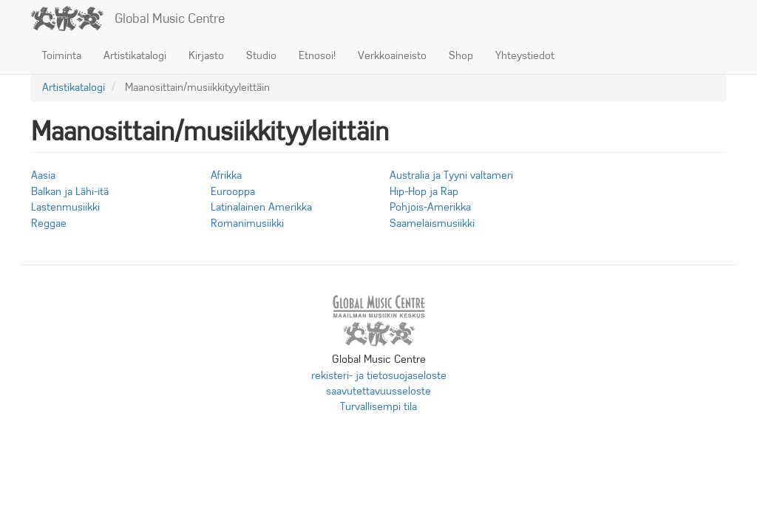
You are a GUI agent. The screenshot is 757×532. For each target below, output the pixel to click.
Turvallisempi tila (378, 406)
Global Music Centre (170, 18)
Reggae (49, 223)
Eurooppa (233, 191)
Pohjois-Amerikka (430, 207)
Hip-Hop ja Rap (424, 191)
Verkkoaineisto (392, 55)
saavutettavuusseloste (378, 391)
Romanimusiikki (247, 223)
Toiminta (62, 55)
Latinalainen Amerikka (261, 207)
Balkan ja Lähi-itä (70, 191)
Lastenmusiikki (65, 207)
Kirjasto (206, 55)
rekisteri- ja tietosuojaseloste (379, 375)
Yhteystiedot (525, 55)
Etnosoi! (317, 55)
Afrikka (226, 175)
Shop (461, 55)
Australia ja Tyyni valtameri (451, 175)
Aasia (43, 175)
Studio (261, 55)
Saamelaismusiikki (432, 223)
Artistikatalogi (135, 55)
